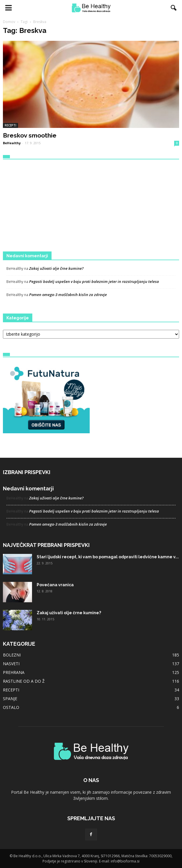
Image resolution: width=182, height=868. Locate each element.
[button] (174, 8)
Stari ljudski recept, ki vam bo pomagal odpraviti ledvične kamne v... (108, 557)
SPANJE (10, 699)
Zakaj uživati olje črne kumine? (56, 268)
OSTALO (11, 707)
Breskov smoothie (30, 135)
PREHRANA (14, 672)
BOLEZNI (12, 655)
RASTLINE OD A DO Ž (24, 681)
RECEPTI (10, 125)
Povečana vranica (55, 585)
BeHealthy (12, 143)
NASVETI (11, 664)
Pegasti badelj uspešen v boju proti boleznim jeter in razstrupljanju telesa (94, 281)
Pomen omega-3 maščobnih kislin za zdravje (68, 295)
